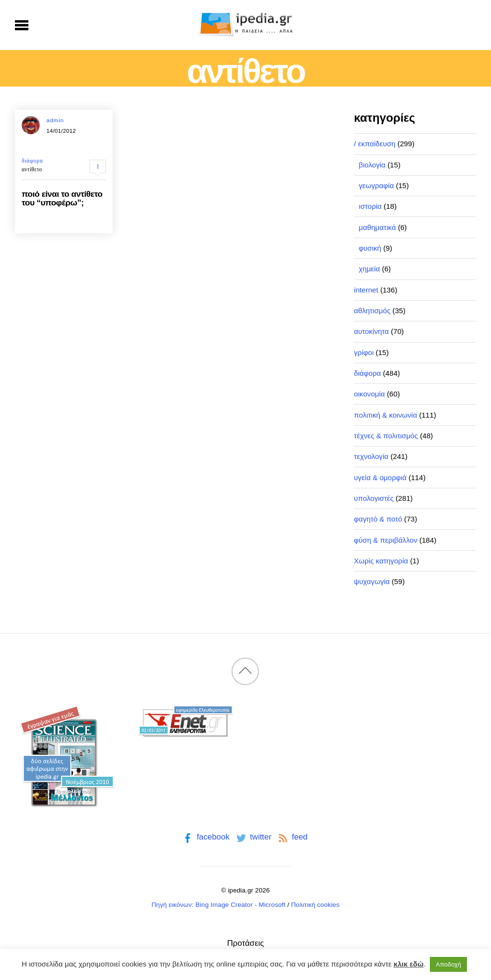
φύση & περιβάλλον (386, 540)
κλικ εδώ (409, 964)
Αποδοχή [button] (448, 964)
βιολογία (372, 165)
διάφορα (32, 161)
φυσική (370, 248)
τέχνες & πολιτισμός (386, 436)
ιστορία (370, 206)
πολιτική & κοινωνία (385, 415)
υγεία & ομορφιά (380, 477)
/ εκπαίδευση (375, 144)
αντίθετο (32, 169)
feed (292, 837)
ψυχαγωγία (372, 581)
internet (366, 290)
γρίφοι (364, 352)
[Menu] (22, 25)
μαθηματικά (377, 227)
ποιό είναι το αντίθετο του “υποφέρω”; (62, 198)
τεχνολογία (371, 456)
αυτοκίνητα (371, 331)
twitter (253, 837)
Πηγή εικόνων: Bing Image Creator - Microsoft (219, 905)
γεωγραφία (376, 185)
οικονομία (369, 394)
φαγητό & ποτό (378, 519)
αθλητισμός (372, 311)
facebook (205, 837)
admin (55, 120)
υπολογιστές (374, 498)
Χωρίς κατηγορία (381, 561)
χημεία (369, 269)
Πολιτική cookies (316, 905)
